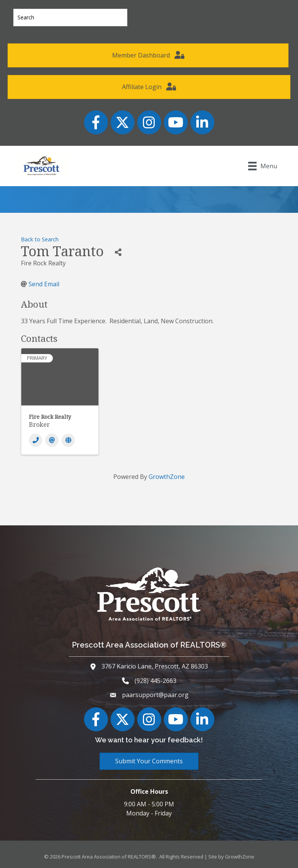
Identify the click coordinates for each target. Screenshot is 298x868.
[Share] (118, 252)
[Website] (68, 440)
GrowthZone (167, 477)
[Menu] (263, 166)
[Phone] (36, 440)
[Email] (52, 440)
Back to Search (40, 239)
